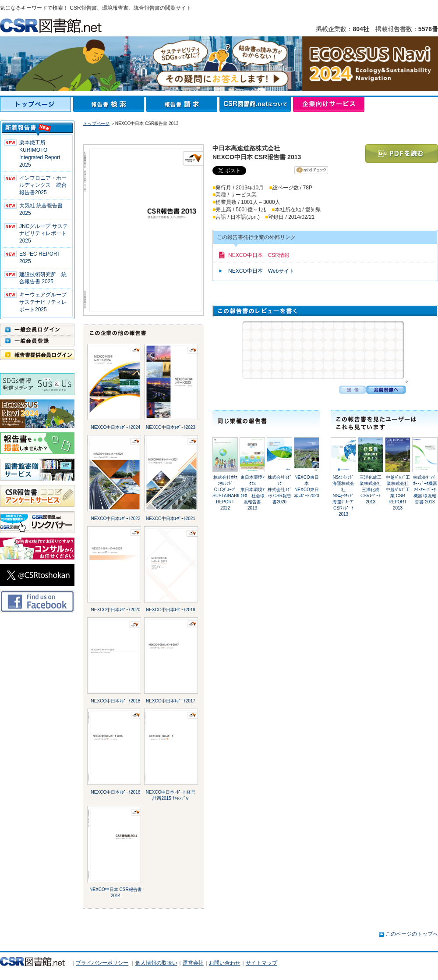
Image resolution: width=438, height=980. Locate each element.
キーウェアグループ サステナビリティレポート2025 (46, 302)
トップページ (37, 104)
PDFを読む (402, 153)
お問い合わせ (225, 963)
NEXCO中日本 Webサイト (261, 271)
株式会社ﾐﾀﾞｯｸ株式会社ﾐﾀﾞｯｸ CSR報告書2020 (280, 490)
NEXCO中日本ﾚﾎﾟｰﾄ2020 (116, 610)
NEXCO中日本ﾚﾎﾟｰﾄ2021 (171, 519)
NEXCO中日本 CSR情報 (259, 255)
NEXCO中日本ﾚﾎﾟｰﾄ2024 (116, 427)
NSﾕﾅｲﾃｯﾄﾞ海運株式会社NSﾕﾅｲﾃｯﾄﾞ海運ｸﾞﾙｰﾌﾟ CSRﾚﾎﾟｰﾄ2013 (343, 496)
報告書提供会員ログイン (37, 355)
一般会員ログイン (37, 329)
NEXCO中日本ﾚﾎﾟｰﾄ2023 (171, 427)
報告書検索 (110, 104)
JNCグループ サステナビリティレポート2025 (44, 234)
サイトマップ (261, 963)
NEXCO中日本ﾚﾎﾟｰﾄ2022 (116, 519)
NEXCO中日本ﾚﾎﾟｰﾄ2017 (171, 701)
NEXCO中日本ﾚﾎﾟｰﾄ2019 (171, 610)
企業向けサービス (329, 104)
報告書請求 (183, 104)
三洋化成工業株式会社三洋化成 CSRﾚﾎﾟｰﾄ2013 (371, 490)
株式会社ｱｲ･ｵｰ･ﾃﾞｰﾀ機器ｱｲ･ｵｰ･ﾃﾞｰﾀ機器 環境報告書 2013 (425, 490)
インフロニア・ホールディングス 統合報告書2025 (43, 185)
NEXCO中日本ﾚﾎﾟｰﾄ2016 (116, 792)
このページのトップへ (412, 934)
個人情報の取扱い (156, 963)
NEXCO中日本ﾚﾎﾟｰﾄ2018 (116, 701)
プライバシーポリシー (102, 963)
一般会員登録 (37, 341)
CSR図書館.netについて (256, 104)
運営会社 (193, 963)
